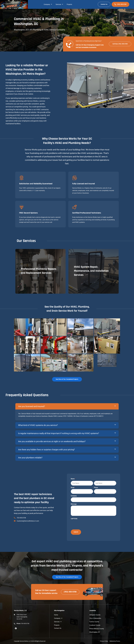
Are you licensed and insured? (32, 406)
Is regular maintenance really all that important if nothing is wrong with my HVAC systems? (59, 433)
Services (59, 4)
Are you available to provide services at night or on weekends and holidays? (52, 441)
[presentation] (85, 524)
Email (73, 488)
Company (48, 4)
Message (74, 504)
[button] (67, 406)
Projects (69, 4)
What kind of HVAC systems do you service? (38, 425)
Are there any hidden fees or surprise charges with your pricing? (46, 450)
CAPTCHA (74, 519)
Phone (96, 488)
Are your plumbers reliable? (30, 458)
